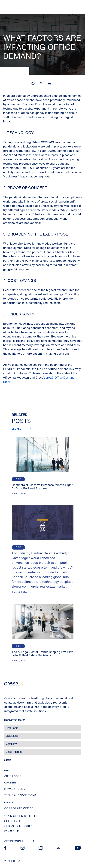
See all (17, 429)
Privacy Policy (15, 789)
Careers (10, 783)
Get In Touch (19, 841)
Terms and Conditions (20, 795)
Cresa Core (13, 776)
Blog (18, 479)
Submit (8, 760)
